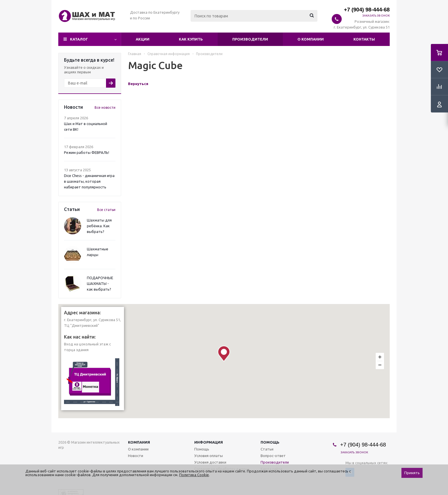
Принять (412, 473)
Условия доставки (210, 462)
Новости (136, 456)
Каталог (79, 39)
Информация (209, 442)
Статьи (267, 449)
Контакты (364, 39)
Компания (139, 442)
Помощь (270, 442)
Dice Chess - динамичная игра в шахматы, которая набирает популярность (89, 181)
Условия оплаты (209, 456)
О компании (311, 39)
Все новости (105, 107)
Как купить (191, 39)
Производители (250, 39)
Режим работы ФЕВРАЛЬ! (87, 152)
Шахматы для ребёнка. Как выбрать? (99, 226)
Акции (143, 39)
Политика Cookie (194, 475)
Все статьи (106, 210)
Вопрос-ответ (273, 456)
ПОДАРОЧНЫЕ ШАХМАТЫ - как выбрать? (100, 283)
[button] (224, 354)
